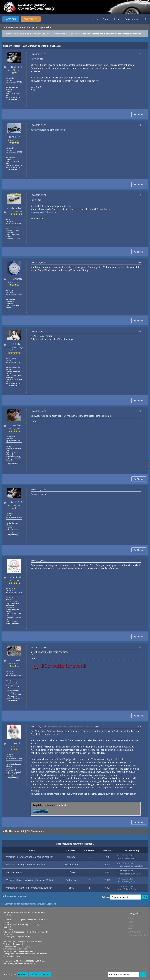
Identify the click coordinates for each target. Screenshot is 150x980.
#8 (140, 560)
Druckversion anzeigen (16, 896)
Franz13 (13, 137)
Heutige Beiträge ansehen (40, 27)
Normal (22, 974)
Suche (117, 19)
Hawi (17, 660)
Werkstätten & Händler (65, 34)
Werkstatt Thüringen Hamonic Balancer (26, 865)
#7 (140, 489)
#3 (140, 195)
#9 (140, 647)
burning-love (136, 874)
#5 (140, 331)
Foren (106, 19)
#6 (140, 411)
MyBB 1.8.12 (19, 961)
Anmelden (11, 19)
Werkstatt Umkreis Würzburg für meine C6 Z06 (29, 880)
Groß (33, 974)
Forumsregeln (131, 19)
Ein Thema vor (34, 831)
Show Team (134, 932)
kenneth (17, 279)
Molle (17, 344)
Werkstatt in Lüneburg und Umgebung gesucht (29, 857)
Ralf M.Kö (71, 880)
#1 (140, 54)
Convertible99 (71, 865)
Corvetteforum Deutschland (18, 34)
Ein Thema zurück (15, 831)
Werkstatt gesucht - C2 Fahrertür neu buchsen (29, 888)
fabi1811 (17, 67)
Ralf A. (71, 888)
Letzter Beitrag (124, 858)
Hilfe (145, 19)
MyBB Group (40, 961)
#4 (140, 262)
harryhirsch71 (14, 208)
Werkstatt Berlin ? (15, 872)
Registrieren (31, 19)
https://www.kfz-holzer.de (44, 212)
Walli (17, 743)
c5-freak (71, 872)
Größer (45, 974)
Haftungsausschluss (138, 935)
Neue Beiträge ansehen (13, 27)
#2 (140, 125)
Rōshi (24, 963)
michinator (17, 577)
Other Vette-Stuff (42, 34)
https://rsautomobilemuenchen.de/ (48, 130)
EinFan (134, 881)
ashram (71, 857)
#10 (139, 726)
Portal (95, 19)
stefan (17, 425)
